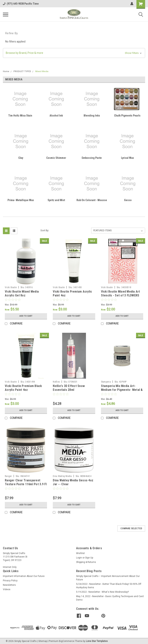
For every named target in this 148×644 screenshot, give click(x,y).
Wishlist (80, 553)
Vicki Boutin (11, 287)
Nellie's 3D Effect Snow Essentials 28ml (69, 388)
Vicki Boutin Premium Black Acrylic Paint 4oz (23, 388)
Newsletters (9, 585)
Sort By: (45, 230)
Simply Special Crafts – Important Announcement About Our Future (108, 578)
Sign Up (89, 558)
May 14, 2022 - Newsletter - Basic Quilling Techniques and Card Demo (110, 598)
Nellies (56, 382)
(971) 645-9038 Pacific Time (21, 4)
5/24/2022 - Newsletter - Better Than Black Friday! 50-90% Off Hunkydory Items (109, 586)
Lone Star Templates (97, 640)
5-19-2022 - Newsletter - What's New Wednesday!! (103, 592)
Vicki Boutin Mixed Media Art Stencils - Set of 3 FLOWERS (121, 293)
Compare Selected (131, 528)
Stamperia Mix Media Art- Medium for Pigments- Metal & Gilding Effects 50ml (122, 390)
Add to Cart (26, 316)
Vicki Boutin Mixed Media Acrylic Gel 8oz (22, 293)
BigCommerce (67, 640)
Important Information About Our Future (24, 576)
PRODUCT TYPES (22, 71)
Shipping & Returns (86, 562)
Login (79, 558)
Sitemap (43, 640)
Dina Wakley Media (62, 476)
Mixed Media (42, 71)
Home (6, 71)
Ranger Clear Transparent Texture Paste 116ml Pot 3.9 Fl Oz (26, 484)
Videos (7, 589)
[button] (74, 53)
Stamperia (106, 382)
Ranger (8, 476)
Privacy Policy (10, 581)
